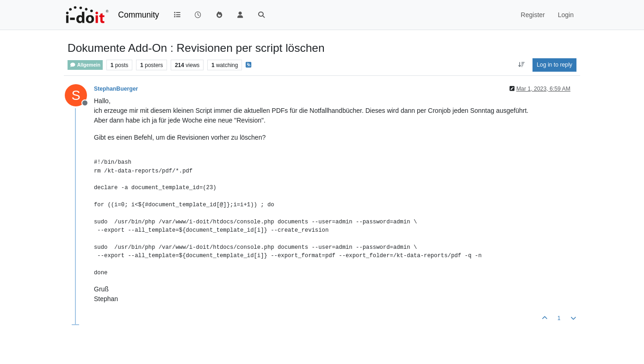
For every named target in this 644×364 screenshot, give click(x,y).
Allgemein (85, 65)
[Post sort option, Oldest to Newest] (521, 65)
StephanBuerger (116, 89)
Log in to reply (554, 65)
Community (139, 15)
